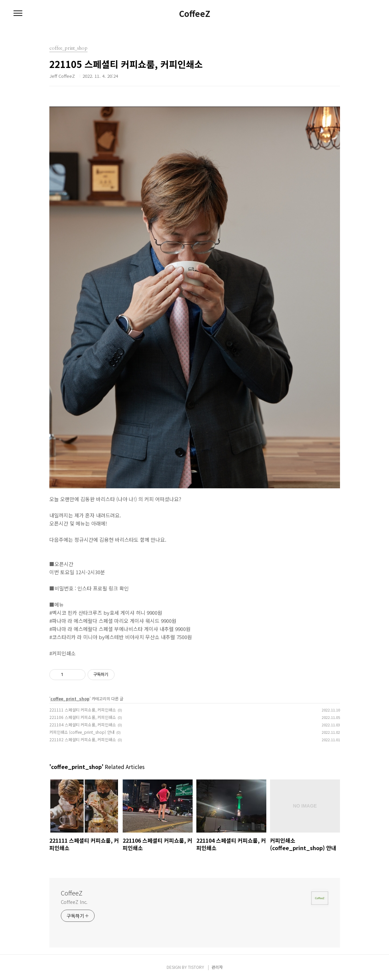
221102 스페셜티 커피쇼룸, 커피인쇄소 (83, 739)
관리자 (217, 967)
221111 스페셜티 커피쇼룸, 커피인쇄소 (83, 710)
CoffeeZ (195, 14)
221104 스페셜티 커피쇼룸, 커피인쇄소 (83, 725)
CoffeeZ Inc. (74, 902)
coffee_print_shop (70, 698)
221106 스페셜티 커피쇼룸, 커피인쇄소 (83, 717)
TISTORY (196, 967)
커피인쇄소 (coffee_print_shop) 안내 (82, 732)
